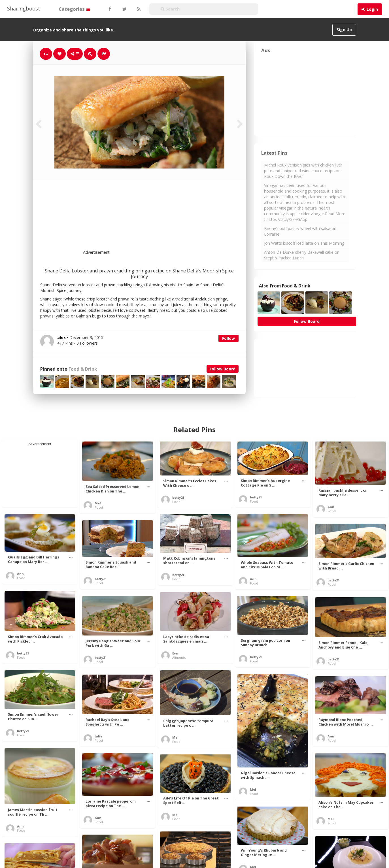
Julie (98, 736)
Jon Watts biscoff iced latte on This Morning (304, 243)
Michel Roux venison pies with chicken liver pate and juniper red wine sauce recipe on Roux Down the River (303, 171)
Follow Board (223, 369)
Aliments (179, 657)
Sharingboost (24, 8)
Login (372, 9)
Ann (331, 507)
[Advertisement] (153, 218)
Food (99, 507)
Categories (74, 9)
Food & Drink (83, 369)
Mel (98, 503)
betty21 (178, 497)
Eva (175, 653)
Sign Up (344, 30)
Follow (228, 338)
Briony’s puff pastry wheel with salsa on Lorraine (300, 231)
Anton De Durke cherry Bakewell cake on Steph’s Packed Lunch (302, 255)
